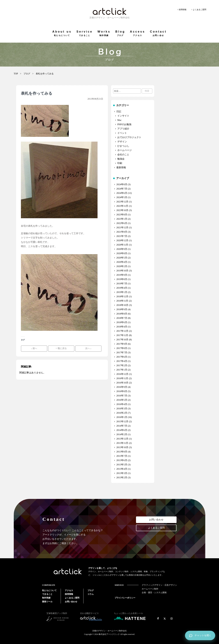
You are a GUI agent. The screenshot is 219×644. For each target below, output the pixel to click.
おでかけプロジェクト (129, 137)
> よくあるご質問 (199, 10)
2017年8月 (122, 348)
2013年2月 (122, 477)
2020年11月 (122, 245)
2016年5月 (122, 400)
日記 (119, 111)
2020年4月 (122, 262)
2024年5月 (122, 197)
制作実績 (46, 598)
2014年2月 (122, 434)
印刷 (120, 163)
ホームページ (125, 150)
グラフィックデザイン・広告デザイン (159, 585)
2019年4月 (122, 288)
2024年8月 (122, 184)
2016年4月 (122, 404)
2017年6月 (122, 357)
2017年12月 (122, 331)
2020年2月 (122, 266)
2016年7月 (122, 396)
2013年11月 (122, 443)
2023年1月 (122, 219)
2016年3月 (122, 409)
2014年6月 (122, 430)
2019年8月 (122, 279)
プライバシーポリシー (125, 598)
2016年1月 (122, 417)
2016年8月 (122, 391)
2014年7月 (122, 426)
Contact (158, 33)
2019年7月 (122, 284)
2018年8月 (122, 314)
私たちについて (49, 590)
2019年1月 (122, 292)
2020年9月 (122, 249)
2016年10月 (122, 383)
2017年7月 (122, 352)
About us (62, 33)
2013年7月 (122, 456)
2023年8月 (122, 215)
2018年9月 (122, 309)
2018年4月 (122, 327)
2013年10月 (122, 447)
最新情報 (121, 167)
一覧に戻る (61, 348)
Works (104, 33)
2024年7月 (122, 189)
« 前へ (34, 348)
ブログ (27, 74)
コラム (91, 594)
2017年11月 (122, 335)
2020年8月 (122, 253)
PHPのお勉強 (124, 124)
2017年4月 (122, 361)
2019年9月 (122, 275)
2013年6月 (122, 460)
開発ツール (47, 602)
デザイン (122, 142)
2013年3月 (122, 473)
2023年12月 (122, 202)
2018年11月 (122, 301)
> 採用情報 (182, 10)
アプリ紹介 (123, 129)
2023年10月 (122, 210)
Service (85, 33)
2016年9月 (122, 387)
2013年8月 (122, 452)
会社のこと (123, 155)
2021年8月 (122, 232)
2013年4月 (122, 469)
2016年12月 (122, 374)
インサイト (123, 116)
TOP (16, 74)
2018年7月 (122, 318)
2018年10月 (122, 305)
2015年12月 (122, 421)
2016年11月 (122, 378)
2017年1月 (122, 370)
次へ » (88, 348)
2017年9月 (122, 344)
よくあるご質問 (156, 528)
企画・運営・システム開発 (154, 593)
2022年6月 (122, 223)
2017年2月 (122, 365)
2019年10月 (122, 271)
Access (138, 33)
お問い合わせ (156, 520)
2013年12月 (122, 439)
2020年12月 (122, 240)
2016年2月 (122, 413)
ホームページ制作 (150, 589)
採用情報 (69, 594)
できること (47, 594)
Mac (119, 120)
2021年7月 (122, 236)
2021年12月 (122, 227)
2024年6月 (122, 193)
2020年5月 (122, 258)
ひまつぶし (123, 146)
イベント (122, 133)
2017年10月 (122, 340)
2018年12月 (122, 296)
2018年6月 (122, 322)
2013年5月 (122, 465)
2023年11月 (122, 206)
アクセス (69, 590)
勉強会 (121, 159)
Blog (120, 33)
